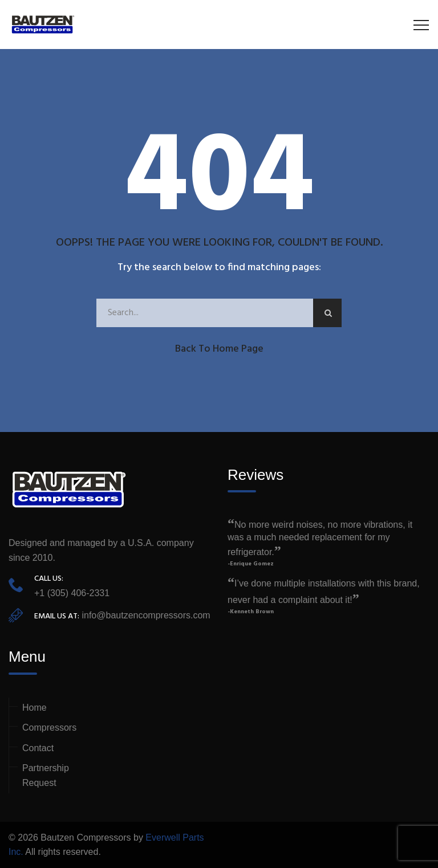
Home (35, 708)
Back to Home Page (219, 349)
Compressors (49, 728)
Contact (38, 748)
